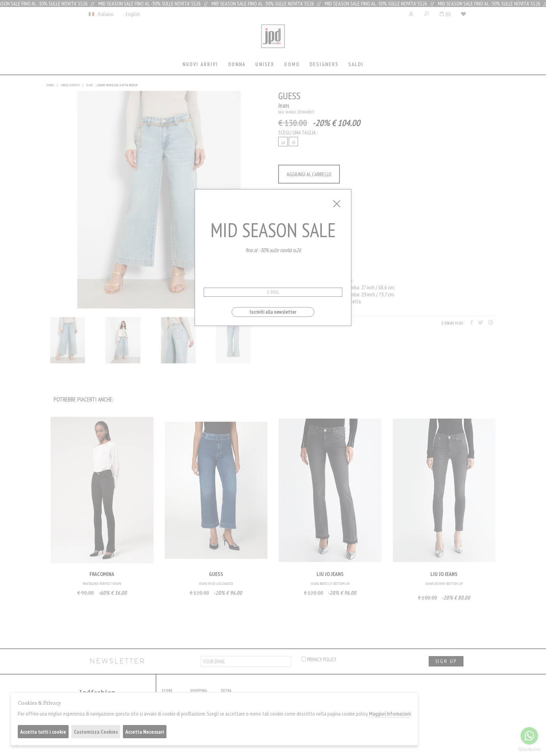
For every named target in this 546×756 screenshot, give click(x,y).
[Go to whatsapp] (529, 736)
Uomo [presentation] (292, 64)
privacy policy (319, 659)
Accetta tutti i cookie (43, 732)
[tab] (200, 65)
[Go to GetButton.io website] (529, 749)
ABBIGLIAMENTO (70, 85)
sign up (446, 661)
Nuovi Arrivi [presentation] (200, 64)
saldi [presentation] (356, 64)
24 (283, 143)
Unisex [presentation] (265, 64)
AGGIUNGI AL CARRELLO (309, 174)
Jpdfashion (273, 41)
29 (294, 143)
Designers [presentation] (324, 64)
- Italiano (104, 14)
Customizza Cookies (96, 732)
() (445, 14)
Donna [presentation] (237, 64)
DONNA (50, 85)
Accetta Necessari (145, 732)
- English (132, 14)
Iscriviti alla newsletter (273, 312)
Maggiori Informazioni (390, 714)
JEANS (89, 85)
